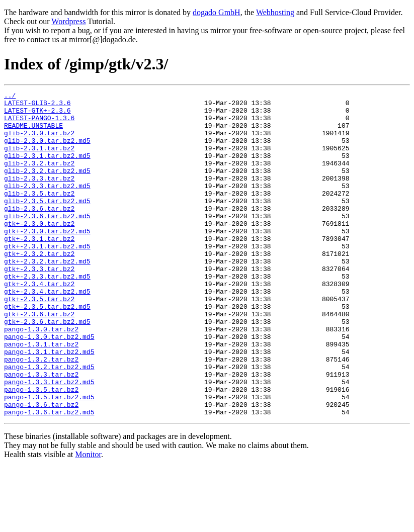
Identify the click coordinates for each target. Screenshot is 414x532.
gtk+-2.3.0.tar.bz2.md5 (47, 259)
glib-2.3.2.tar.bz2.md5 (47, 187)
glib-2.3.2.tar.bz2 (39, 178)
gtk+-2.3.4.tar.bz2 (39, 323)
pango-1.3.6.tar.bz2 (41, 468)
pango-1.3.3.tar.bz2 (41, 431)
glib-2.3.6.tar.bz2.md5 (47, 241)
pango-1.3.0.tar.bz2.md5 (49, 386)
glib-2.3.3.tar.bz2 (39, 196)
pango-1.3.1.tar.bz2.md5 (49, 404)
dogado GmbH (217, 12)
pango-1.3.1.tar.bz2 (41, 395)
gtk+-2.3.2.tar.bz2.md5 (47, 296)
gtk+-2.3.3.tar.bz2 (39, 305)
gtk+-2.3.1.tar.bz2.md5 (47, 278)
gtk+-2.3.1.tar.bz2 (39, 269)
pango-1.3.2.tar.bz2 (41, 413)
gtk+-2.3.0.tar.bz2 (39, 250)
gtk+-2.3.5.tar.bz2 (39, 341)
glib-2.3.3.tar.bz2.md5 (47, 205)
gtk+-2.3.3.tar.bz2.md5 (47, 314)
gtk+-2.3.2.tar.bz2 (39, 287)
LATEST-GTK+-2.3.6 (37, 115)
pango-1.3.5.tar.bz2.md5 (49, 459)
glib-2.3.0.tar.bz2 (39, 142)
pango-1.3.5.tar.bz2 (41, 450)
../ (10, 97)
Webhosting (275, 12)
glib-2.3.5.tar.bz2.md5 (47, 223)
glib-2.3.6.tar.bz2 (39, 232)
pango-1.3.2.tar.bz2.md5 (49, 422)
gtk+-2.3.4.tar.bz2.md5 (47, 332)
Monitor (88, 519)
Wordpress (68, 21)
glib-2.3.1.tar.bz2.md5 (47, 169)
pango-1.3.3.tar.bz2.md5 (49, 440)
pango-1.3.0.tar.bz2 (41, 377)
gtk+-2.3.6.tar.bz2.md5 (47, 368)
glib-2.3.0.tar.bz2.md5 (47, 151)
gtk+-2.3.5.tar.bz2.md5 (47, 350)
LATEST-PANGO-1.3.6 (39, 124)
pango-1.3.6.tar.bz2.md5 (49, 477)
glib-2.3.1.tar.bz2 (39, 160)
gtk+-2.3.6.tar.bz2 (39, 359)
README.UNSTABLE (33, 133)
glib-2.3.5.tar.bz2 (39, 214)
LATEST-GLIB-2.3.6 (37, 106)
